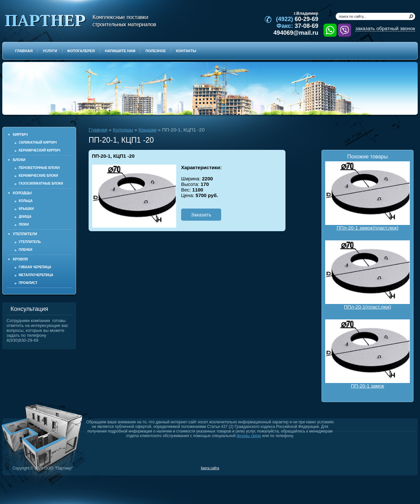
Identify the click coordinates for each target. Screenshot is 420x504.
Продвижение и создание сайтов (399, 468)
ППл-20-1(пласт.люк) (367, 275)
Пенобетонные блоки (39, 168)
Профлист (28, 283)
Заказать (201, 215)
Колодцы (123, 130)
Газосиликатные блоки (41, 183)
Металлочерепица (36, 275)
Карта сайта (210, 468)
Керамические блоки (38, 176)
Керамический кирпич (40, 150)
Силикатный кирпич (38, 142)
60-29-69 (297, 19)
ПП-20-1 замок (367, 354)
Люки (24, 224)
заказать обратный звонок (385, 28)
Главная (98, 130)
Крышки (26, 209)
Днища (25, 217)
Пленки (25, 250)
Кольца (26, 201)
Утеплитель (30, 242)
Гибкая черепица (35, 267)
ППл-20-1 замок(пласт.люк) (367, 196)
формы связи (249, 436)
